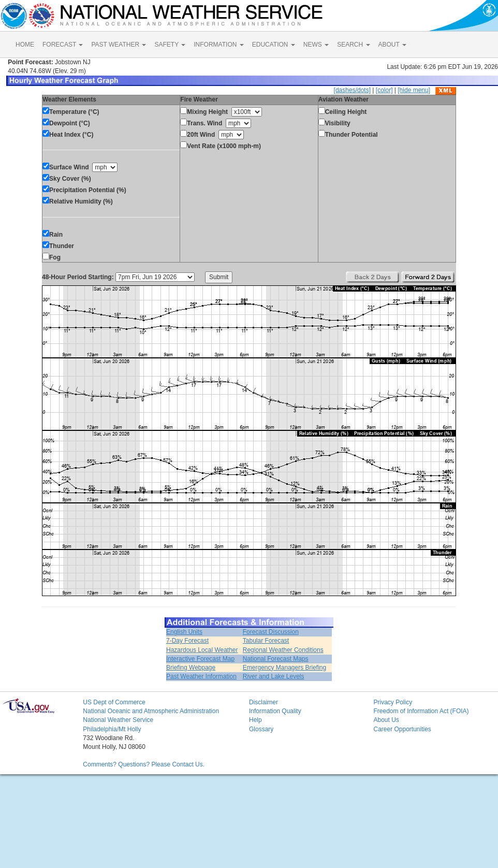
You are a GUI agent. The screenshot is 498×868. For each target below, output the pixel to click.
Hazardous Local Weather (202, 650)
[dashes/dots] (352, 90)
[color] (384, 90)
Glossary (261, 729)
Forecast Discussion (271, 632)
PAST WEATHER (119, 45)
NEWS (316, 45)
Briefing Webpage (191, 668)
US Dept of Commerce (114, 702)
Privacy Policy (393, 702)
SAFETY (170, 45)
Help (255, 720)
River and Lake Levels (274, 676)
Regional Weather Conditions (283, 650)
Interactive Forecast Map (200, 659)
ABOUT (392, 45)
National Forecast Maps (276, 659)
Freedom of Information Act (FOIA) (421, 711)
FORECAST (63, 45)
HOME (25, 45)
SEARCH (353, 45)
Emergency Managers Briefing (284, 668)
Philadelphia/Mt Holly (112, 729)
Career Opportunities (402, 729)
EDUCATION (274, 45)
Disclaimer (263, 702)
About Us (386, 720)
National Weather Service (118, 720)
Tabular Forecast (266, 641)
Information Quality (275, 711)
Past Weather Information (201, 676)
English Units (184, 632)
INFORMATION (218, 45)
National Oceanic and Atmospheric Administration (151, 711)
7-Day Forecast (187, 641)
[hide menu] (414, 90)
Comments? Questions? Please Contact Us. (144, 764)
